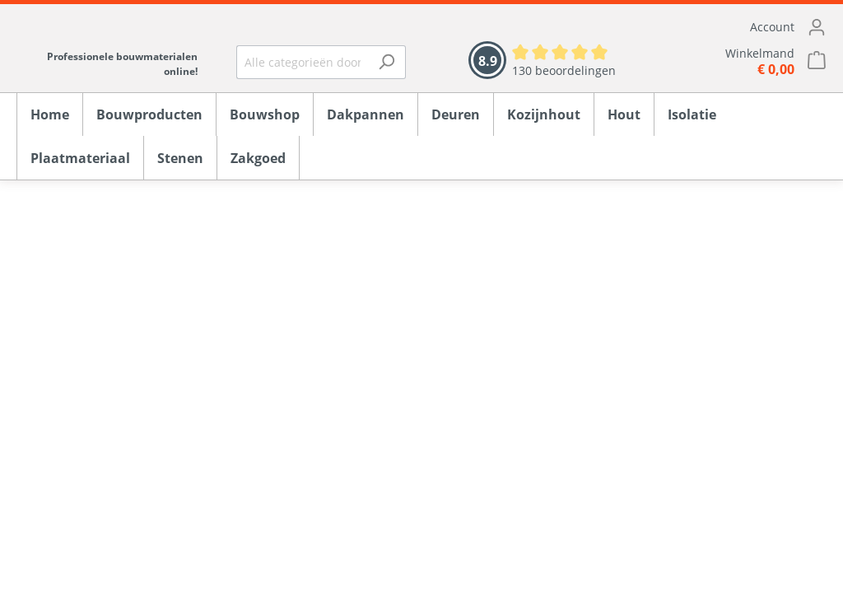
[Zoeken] (387, 62)
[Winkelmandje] (738, 61)
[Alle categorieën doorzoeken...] (303, 62)
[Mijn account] (738, 27)
